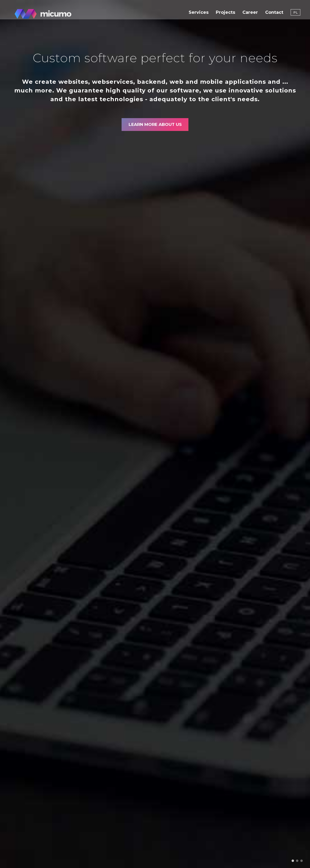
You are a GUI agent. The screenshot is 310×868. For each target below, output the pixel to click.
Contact (274, 15)
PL (295, 15)
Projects (225, 15)
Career (250, 15)
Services (199, 15)
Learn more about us (155, 126)
